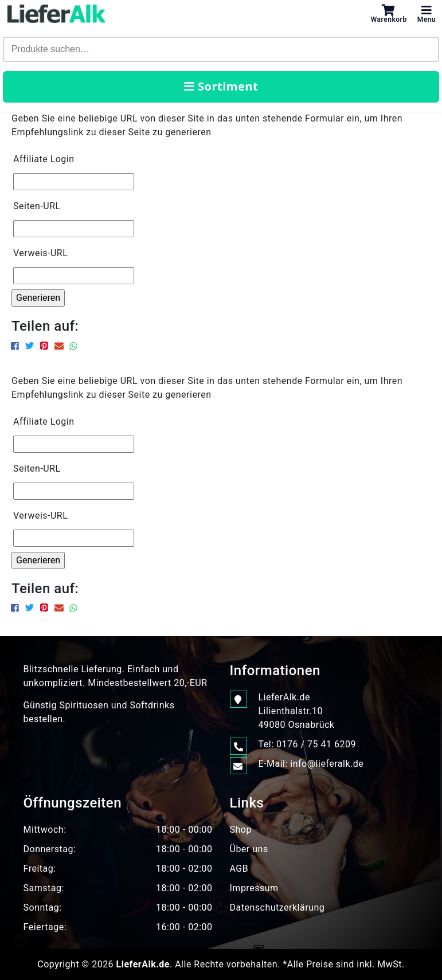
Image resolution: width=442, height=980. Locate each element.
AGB (239, 869)
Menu (427, 14)
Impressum (254, 888)
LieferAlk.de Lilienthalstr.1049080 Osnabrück (297, 710)
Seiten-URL (37, 206)
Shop (241, 830)
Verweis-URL (40, 253)
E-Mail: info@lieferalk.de (311, 764)
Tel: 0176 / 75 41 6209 (307, 744)
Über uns (249, 849)
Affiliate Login (44, 159)
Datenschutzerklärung (277, 908)
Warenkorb (389, 14)
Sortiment (221, 86)
